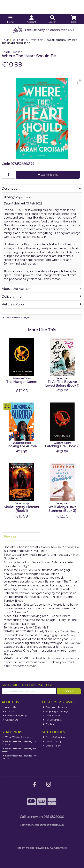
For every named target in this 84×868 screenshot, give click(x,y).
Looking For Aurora (22, 446)
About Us (9, 707)
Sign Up (69, 691)
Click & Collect (52, 715)
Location (9, 711)
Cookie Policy (52, 746)
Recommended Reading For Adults (19, 757)
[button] (79, 82)
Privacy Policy (52, 741)
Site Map (49, 724)
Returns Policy (52, 720)
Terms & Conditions (55, 737)
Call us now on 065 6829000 (42, 817)
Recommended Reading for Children (19, 743)
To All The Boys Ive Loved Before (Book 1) (62, 384)
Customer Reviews (55, 707)
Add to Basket (48, 175)
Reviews (10, 536)
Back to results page (17, 317)
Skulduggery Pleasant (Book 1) (22, 509)
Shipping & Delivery (55, 711)
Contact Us (10, 720)
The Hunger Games (22, 382)
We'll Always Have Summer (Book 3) (62, 509)
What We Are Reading (16, 737)
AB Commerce (58, 848)
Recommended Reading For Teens (19, 750)
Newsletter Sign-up (15, 715)
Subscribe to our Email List (27, 685)
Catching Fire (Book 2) (62, 446)
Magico (30, 848)
